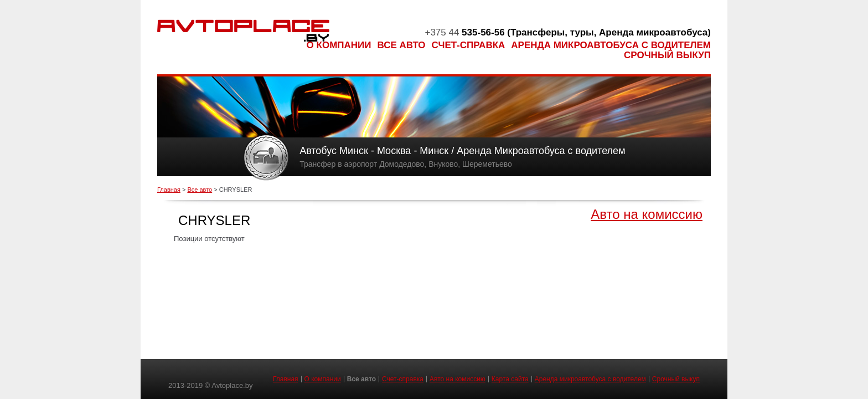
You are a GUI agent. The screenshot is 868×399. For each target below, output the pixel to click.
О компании (339, 45)
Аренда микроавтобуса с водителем (611, 45)
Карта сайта (510, 379)
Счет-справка (469, 45)
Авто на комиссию (647, 214)
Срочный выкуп (667, 55)
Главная (169, 190)
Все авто (402, 45)
